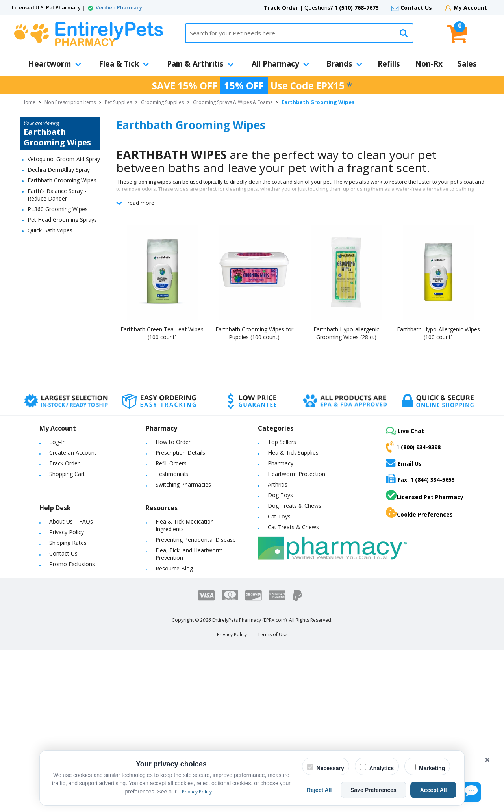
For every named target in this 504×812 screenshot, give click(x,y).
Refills (389, 64)
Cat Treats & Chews (293, 527)
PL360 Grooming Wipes (58, 209)
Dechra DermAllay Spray (59, 170)
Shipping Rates (68, 543)
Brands (344, 64)
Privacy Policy (67, 532)
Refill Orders (171, 463)
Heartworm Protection (296, 474)
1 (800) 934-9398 (413, 447)
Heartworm (55, 64)
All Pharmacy (280, 64)
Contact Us (416, 8)
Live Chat (405, 431)
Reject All (336, 790)
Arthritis (278, 484)
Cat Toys (279, 516)
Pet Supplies (118, 102)
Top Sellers (282, 442)
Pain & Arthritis (200, 64)
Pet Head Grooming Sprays (62, 220)
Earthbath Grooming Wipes (62, 180)
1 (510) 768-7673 (357, 8)
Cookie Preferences (419, 513)
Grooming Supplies (162, 102)
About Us (61, 521)
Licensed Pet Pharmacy (425, 495)
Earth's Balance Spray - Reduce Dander (57, 195)
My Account (470, 8)
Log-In (57, 442)
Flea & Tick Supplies (293, 452)
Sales (467, 64)
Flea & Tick (124, 64)
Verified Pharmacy (119, 7)
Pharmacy (281, 463)
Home (29, 102)
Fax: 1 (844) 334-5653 (420, 478)
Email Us (404, 463)
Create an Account (73, 452)
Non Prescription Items (70, 102)
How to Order (173, 442)
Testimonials (172, 474)
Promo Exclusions (72, 564)
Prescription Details (180, 452)
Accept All (437, 790)
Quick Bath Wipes (50, 230)
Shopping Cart (67, 474)
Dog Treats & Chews (295, 506)
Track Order (281, 8)
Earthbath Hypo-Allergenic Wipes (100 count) (438, 333)
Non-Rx (429, 64)
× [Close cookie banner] (487, 760)
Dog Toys (280, 495)
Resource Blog (174, 568)
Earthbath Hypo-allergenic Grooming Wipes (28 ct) (346, 333)
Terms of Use (272, 635)
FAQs (86, 521)
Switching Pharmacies (183, 484)
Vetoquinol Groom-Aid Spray (64, 159)
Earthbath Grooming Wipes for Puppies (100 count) (254, 333)
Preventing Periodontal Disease (196, 540)
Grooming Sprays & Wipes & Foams (233, 102)
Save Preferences (383, 790)
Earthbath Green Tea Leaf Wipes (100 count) (162, 333)
